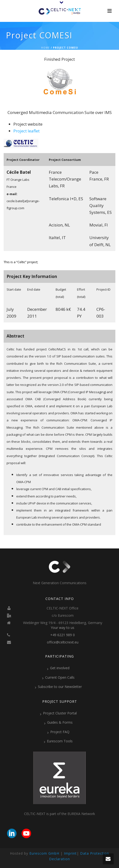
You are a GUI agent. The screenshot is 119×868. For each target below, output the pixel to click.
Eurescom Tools (58, 741)
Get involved (58, 668)
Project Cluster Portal (58, 713)
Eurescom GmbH (44, 853)
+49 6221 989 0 (63, 635)
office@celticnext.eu (63, 642)
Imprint (70, 853)
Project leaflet (26, 131)
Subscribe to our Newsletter (58, 687)
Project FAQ (58, 732)
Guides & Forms (58, 722)
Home (45, 48)
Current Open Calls (58, 677)
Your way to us (63, 628)
